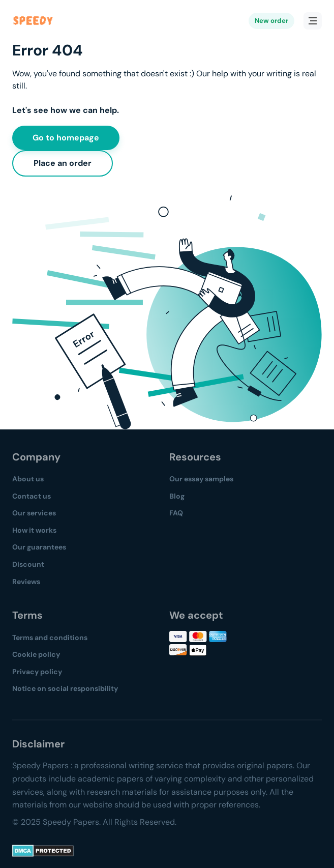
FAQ (176, 513)
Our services (34, 513)
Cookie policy (36, 654)
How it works (34, 530)
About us (28, 479)
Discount (28, 564)
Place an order (63, 163)
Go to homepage (66, 138)
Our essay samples (201, 479)
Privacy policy (37, 672)
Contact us (32, 496)
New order (271, 21)
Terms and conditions (50, 638)
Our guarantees (39, 547)
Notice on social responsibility (65, 688)
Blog (177, 496)
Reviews (26, 582)
